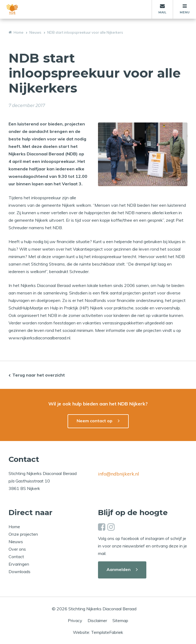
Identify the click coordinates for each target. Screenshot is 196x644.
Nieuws (16, 542)
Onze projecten (23, 534)
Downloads (19, 572)
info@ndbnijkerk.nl (119, 474)
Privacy (75, 620)
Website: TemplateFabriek (98, 632)
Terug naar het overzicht (39, 375)
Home (14, 527)
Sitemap (120, 620)
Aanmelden (119, 569)
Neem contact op (95, 421)
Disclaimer (97, 620)
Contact (16, 557)
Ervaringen (19, 564)
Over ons (17, 549)
